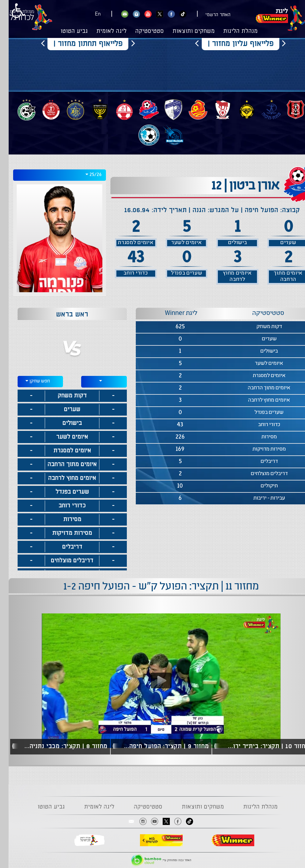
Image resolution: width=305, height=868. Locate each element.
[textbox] (95, 381)
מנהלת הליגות (232, 31)
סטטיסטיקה (141, 31)
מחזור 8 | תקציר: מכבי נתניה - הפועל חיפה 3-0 (55, 746)
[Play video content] (152, 681)
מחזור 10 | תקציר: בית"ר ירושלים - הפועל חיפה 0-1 (257, 746)
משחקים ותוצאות (185, 31)
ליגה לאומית (103, 31)
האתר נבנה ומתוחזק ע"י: (153, 860)
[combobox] (51, 175)
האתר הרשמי (209, 15)
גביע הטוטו (66, 31)
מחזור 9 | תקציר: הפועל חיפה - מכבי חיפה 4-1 (156, 746)
